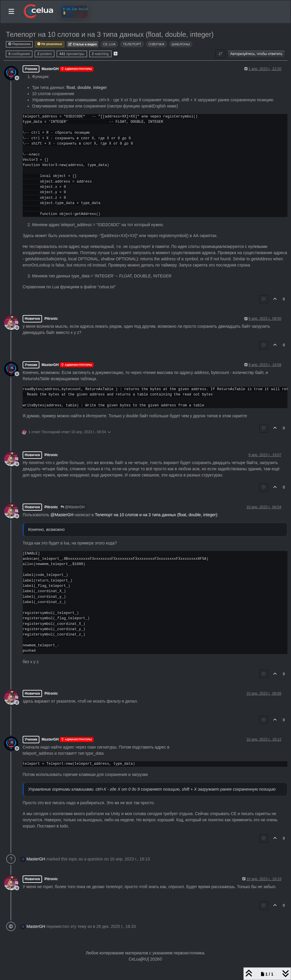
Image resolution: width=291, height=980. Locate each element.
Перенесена (19, 44)
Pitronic (51, 319)
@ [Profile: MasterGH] (62, 515)
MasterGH (50, 69)
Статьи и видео (82, 44)
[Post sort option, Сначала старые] (220, 54)
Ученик (31, 69)
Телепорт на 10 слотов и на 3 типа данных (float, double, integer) (156, 515)
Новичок (32, 319)
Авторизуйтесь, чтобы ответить (256, 54)
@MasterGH (73, 507)
